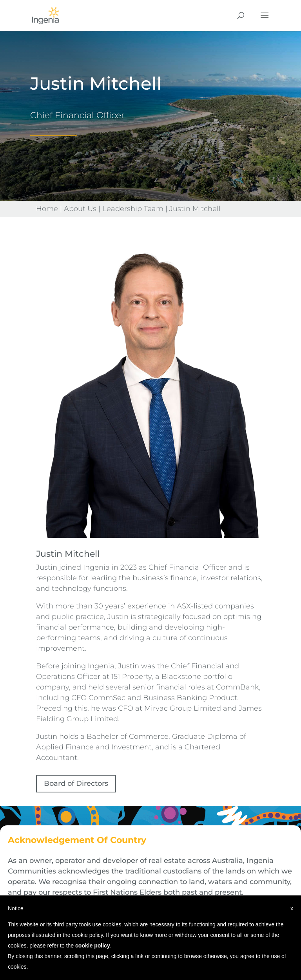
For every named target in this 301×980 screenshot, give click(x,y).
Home (47, 209)
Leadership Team (133, 209)
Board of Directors (76, 783)
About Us (80, 209)
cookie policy (93, 946)
